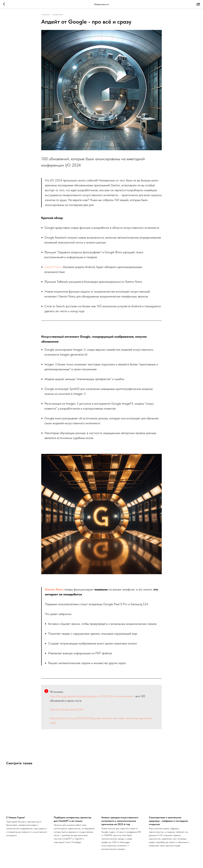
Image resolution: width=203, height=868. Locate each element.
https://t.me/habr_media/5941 (67, 712)
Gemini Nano (53, 269)
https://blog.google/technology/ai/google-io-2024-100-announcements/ (91, 698)
